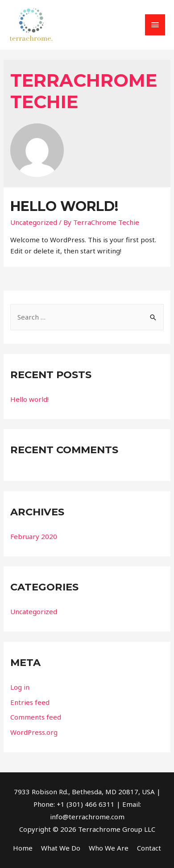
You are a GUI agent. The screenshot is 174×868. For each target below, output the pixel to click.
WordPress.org (34, 732)
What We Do (61, 848)
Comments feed (36, 717)
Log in (20, 687)
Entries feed (30, 702)
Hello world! (64, 206)
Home (23, 848)
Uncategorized (34, 222)
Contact (149, 848)
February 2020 (34, 536)
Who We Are (109, 848)
